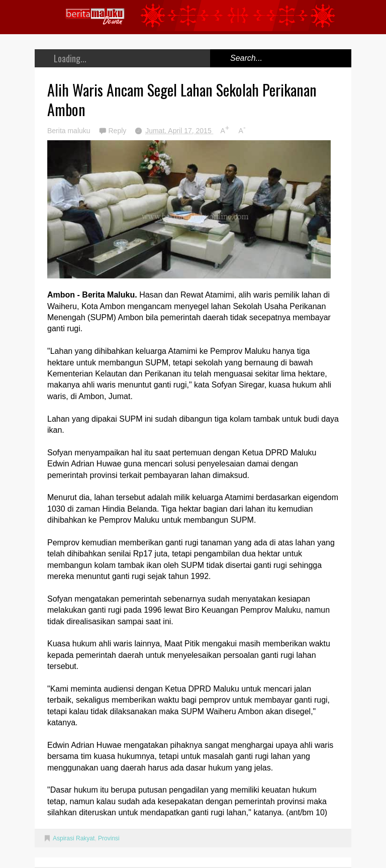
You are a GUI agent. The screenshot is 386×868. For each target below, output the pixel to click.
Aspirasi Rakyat (74, 838)
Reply (118, 131)
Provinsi (109, 838)
